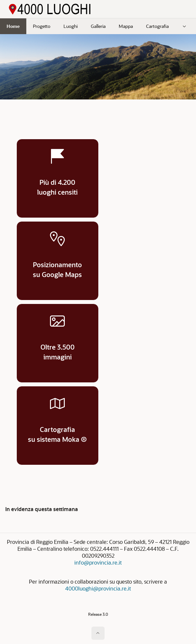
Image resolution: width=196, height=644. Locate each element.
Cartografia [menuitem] (157, 26)
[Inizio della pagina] (98, 633)
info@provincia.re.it (98, 562)
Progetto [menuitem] (42, 26)
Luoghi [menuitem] (71, 26)
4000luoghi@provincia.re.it (98, 588)
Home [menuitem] (13, 26)
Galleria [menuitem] (98, 26)
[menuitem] (184, 26)
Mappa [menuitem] (126, 26)
